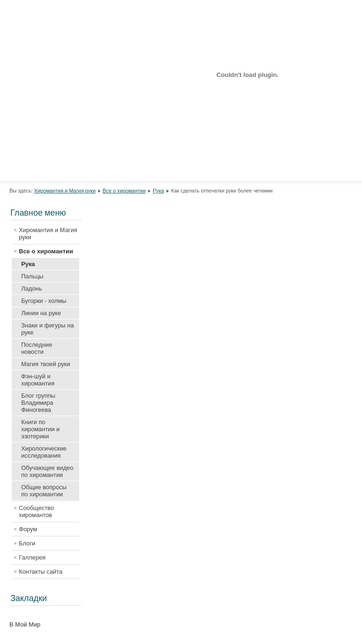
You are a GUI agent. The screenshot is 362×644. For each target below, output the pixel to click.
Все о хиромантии (124, 191)
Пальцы (32, 276)
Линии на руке (41, 313)
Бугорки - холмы (44, 301)
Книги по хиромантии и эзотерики (41, 429)
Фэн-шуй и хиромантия (38, 380)
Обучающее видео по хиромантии (47, 471)
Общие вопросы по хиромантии (44, 491)
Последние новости (37, 348)
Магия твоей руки (46, 364)
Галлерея (32, 557)
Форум (28, 529)
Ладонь (32, 289)
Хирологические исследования (44, 452)
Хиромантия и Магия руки (65, 191)
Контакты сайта (41, 572)
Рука (158, 191)
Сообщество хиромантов (36, 511)
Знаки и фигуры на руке (48, 329)
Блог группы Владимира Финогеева (38, 403)
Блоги (27, 543)
